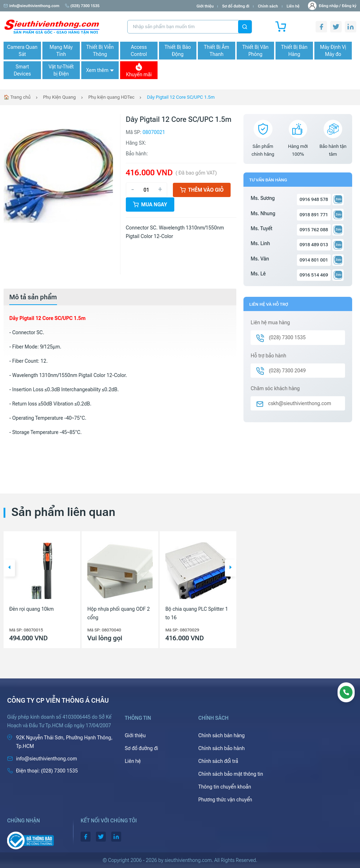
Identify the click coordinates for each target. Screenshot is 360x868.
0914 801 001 (314, 260)
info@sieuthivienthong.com (32, 6)
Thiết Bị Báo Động (178, 51)
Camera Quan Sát (22, 51)
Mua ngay (150, 205)
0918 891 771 (314, 215)
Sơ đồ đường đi (236, 6)
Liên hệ (293, 6)
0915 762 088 (314, 230)
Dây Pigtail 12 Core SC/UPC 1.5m (181, 97)
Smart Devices (22, 70)
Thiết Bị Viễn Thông (100, 51)
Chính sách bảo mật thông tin (231, 774)
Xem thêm (100, 70)
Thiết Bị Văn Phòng (256, 51)
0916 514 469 (314, 275)
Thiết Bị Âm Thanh (217, 51)
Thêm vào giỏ (202, 190)
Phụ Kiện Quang (60, 97)
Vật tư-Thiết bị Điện (61, 70)
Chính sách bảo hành (221, 748)
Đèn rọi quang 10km (32, 609)
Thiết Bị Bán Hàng (294, 51)
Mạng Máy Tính (61, 51)
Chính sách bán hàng (221, 735)
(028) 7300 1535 (82, 6)
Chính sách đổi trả (218, 761)
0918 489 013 (314, 245)
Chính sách (268, 6)
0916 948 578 (314, 199)
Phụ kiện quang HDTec (112, 97)
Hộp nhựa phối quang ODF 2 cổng (119, 613)
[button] (9, 568)
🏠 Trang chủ (17, 97)
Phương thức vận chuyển (225, 800)
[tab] (33, 297)
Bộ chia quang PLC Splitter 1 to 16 (197, 613)
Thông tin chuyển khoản (225, 787)
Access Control (139, 51)
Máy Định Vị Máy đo (333, 51)
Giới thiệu (205, 6)
